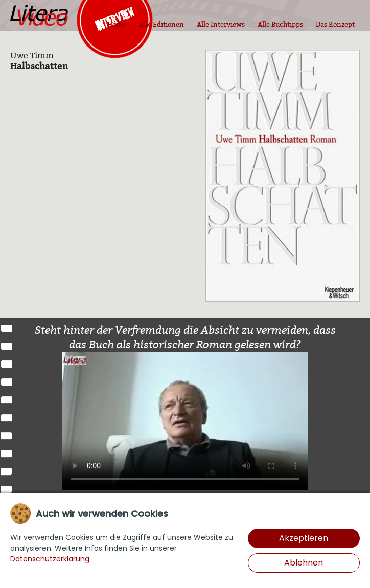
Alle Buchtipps (280, 24)
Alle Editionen (161, 24)
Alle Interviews (221, 24)
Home (117, 24)
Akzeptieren (304, 538)
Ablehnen (304, 563)
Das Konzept (335, 24)
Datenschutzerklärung (50, 559)
